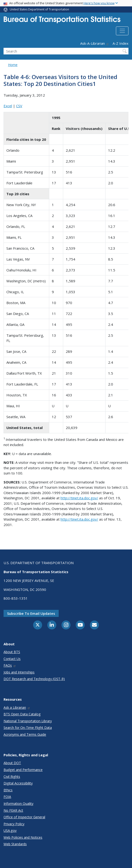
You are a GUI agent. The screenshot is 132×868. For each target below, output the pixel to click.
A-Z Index (121, 43)
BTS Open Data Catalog (22, 714)
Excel (8, 106)
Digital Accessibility (18, 783)
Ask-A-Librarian (95, 43)
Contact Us (12, 659)
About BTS (12, 652)
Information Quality (18, 804)
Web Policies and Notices (23, 837)
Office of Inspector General (24, 817)
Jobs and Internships (19, 672)
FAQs (10, 665)
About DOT (12, 763)
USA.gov (10, 830)
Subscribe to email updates (31, 613)
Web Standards (15, 844)
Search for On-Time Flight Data (28, 728)
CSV (19, 106)
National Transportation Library (28, 721)
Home (13, 65)
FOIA (7, 797)
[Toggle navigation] (122, 31)
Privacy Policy (14, 824)
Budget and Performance (23, 770)
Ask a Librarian (17, 707)
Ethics (8, 790)
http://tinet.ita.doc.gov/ (79, 498)
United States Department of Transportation (39, 9)
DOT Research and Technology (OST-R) (34, 679)
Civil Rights (12, 777)
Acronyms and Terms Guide (25, 734)
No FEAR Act (13, 810)
